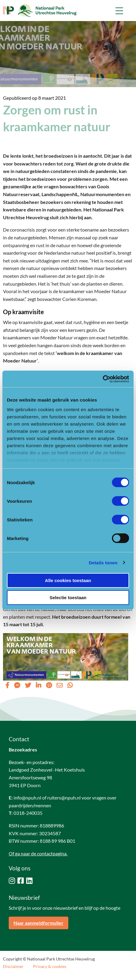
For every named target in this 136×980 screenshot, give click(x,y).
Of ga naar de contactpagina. (38, 853)
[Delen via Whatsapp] (70, 685)
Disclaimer (13, 966)
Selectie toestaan (68, 598)
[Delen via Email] (60, 685)
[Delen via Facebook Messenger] (17, 685)
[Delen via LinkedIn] (39, 685)
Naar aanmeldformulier (39, 923)
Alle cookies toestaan (68, 580)
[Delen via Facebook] (7, 685)
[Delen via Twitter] (28, 685)
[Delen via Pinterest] (49, 685)
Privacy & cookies (50, 966)
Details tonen (103, 563)
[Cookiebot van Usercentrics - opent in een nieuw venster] (103, 379)
